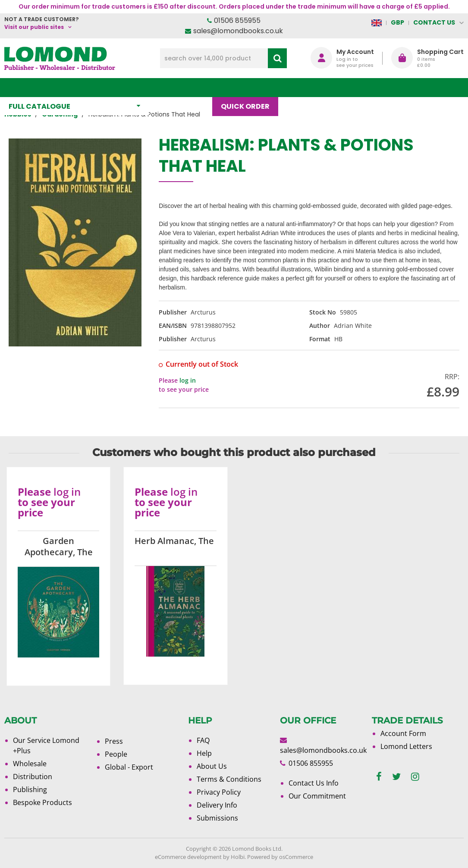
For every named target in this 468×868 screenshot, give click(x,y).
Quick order (250, 87)
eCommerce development (188, 857)
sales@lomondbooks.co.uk (238, 31)
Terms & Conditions (229, 779)
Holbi (238, 857)
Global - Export (129, 767)
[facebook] (379, 777)
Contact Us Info (314, 783)
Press (114, 741)
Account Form (403, 733)
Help (204, 753)
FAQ (203, 740)
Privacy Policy (219, 792)
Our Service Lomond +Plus (46, 745)
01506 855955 (237, 20)
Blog (301, 87)
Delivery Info (217, 805)
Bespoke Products (42, 802)
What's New (185, 87)
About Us (346, 87)
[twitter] (396, 777)
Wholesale (30, 764)
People (116, 754)
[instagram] (415, 777)
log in (188, 380)
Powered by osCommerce (280, 857)
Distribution (33, 777)
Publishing (30, 789)
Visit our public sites (34, 27)
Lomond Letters (406, 746)
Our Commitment (317, 796)
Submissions (217, 818)
